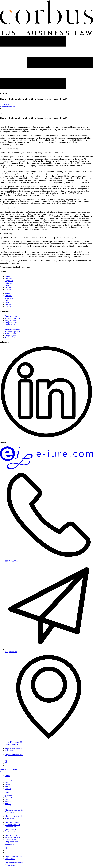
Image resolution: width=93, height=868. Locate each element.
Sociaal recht (10, 325)
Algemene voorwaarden (14, 748)
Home (7, 276)
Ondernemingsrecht (12, 316)
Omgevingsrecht (11, 323)
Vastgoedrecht (10, 320)
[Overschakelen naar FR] (6, 763)
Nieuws (8, 287)
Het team (8, 283)
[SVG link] (46, 18)
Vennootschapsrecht (13, 318)
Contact (8, 289)
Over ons (8, 279)
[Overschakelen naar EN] (6, 765)
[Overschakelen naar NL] (6, 761)
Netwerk (8, 285)
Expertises (9, 281)
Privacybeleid (10, 751)
